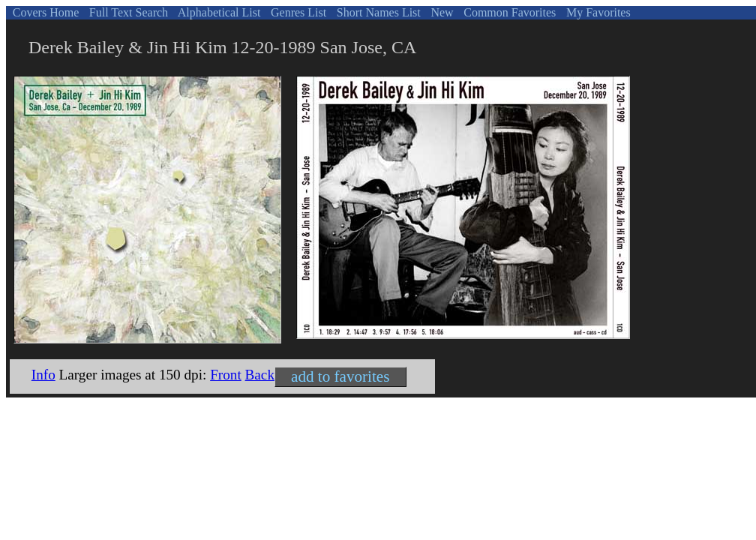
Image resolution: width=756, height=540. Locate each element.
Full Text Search (127, 12)
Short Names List (377, 12)
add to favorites (340, 376)
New (440, 12)
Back (260, 375)
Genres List (297, 12)
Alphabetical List (218, 12)
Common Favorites (508, 12)
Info (43, 375)
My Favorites (597, 12)
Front (226, 375)
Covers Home (44, 12)
